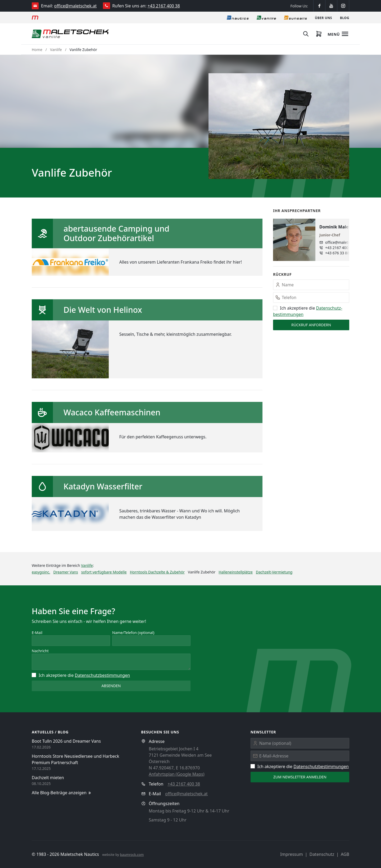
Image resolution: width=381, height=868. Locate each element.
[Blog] (345, 17)
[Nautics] (238, 17)
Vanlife (56, 50)
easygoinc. (41, 572)
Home (37, 50)
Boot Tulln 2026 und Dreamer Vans (66, 741)
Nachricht (40, 651)
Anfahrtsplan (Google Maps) (176, 774)
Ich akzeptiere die (81, 675)
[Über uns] (323, 17)
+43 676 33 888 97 (341, 253)
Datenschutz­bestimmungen (103, 675)
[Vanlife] (266, 17)
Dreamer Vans (65, 572)
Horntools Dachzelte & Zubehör (157, 572)
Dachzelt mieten (48, 778)
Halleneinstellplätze (236, 572)
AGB (345, 854)
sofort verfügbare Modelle (104, 572)
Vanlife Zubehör (83, 50)
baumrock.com (132, 855)
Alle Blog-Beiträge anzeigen (62, 793)
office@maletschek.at (76, 6)
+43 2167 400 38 (164, 6)
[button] (279, 126)
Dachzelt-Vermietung (274, 572)
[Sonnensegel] (295, 17)
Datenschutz (322, 854)
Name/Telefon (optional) (133, 633)
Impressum (292, 854)
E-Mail (37, 633)
